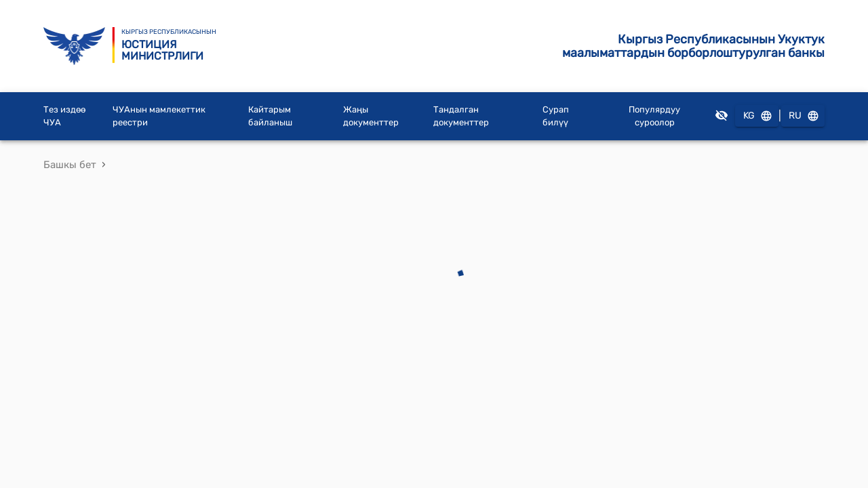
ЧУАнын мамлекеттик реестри (159, 116)
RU (803, 116)
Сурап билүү (556, 116)
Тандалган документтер (461, 116)
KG (757, 116)
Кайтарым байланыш (270, 116)
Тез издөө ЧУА (64, 116)
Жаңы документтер (371, 116)
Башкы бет (70, 165)
